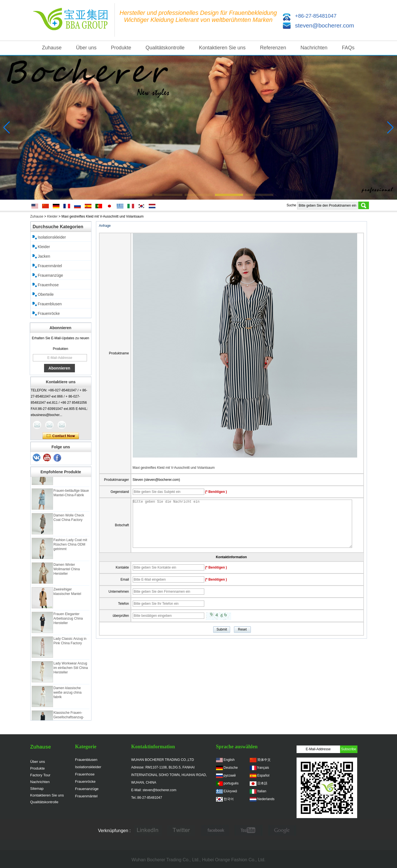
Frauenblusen (50, 304)
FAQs (348, 48)
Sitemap (37, 789)
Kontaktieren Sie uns (222, 48)
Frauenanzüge (51, 275)
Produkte (121, 48)
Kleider (52, 216)
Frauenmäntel (50, 266)
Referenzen (273, 48)
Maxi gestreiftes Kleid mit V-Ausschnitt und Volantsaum (174, 468)
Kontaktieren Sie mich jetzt (61, 436)
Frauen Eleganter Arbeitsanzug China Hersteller (68, 620)
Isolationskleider (52, 237)
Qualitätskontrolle (165, 48)
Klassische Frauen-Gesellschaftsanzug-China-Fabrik (69, 719)
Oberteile (46, 294)
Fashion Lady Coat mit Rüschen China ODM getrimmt (70, 546)
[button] (138, 195)
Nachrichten (314, 48)
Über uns (86, 48)
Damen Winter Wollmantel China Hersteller (67, 571)
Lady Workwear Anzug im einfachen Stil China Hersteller (71, 669)
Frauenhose (48, 285)
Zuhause (52, 48)
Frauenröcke (49, 313)
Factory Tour (40, 775)
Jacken (44, 256)
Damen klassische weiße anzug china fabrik (68, 694)
